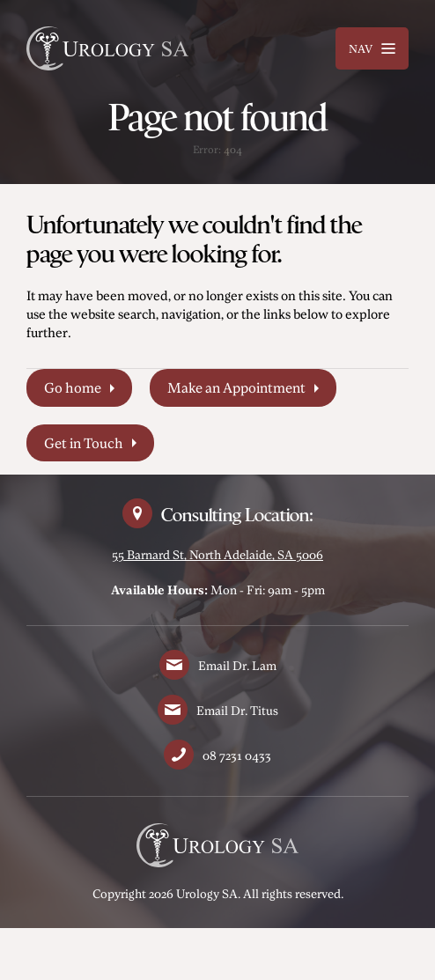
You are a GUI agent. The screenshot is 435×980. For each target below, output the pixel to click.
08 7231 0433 (237, 755)
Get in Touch (84, 443)
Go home (73, 387)
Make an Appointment (236, 387)
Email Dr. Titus (237, 710)
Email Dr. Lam (237, 665)
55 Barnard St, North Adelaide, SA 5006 (217, 554)
